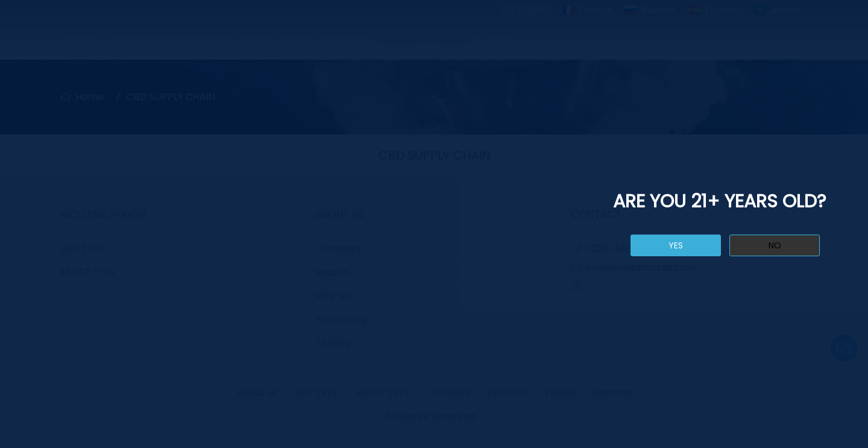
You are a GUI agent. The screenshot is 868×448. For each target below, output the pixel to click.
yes (676, 245)
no (775, 245)
